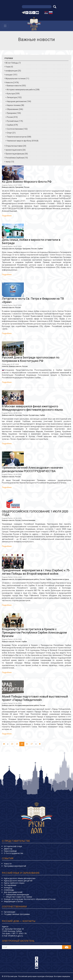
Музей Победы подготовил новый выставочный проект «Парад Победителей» (35, 698)
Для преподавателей (13, 892)
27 (32, 744)
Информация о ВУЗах (13, 901)
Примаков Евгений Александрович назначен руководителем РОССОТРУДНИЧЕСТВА (32, 469)
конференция (11, 71)
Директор (8, 849)
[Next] (40, 744)
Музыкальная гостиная (15, 79)
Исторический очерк (13, 846)
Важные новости (14, 86)
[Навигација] (5, 26)
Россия (10, 117)
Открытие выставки (14, 146)
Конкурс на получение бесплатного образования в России (30, 899)
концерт (9, 75)
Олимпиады (9, 890)
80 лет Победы (12, 63)
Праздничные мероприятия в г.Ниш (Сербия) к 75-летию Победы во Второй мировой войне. (36, 572)
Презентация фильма (15, 154)
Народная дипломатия (17, 101)
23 (12, 744)
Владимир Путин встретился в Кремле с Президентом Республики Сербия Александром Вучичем (34, 633)
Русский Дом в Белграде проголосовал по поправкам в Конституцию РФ (31, 359)
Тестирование (10, 885)
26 (27, 744)
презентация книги (14, 150)
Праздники (11, 113)
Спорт (9, 133)
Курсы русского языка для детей (18, 881)
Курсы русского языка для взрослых (20, 878)
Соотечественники (15, 129)
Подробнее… (7, 216)
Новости (9, 83)
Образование (13, 109)
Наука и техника (14, 105)
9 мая (8, 67)
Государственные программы (17, 914)
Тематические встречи (17, 137)
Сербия (10, 125)
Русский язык (12, 121)
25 (22, 744)
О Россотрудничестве (14, 853)
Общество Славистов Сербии (19, 897)
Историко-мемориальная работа (21, 90)
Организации (10, 912)
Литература (12, 97)
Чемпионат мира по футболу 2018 (21, 141)
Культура (11, 94)
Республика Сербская (15, 158)
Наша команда (10, 851)
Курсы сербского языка (14, 883)
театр (8, 162)
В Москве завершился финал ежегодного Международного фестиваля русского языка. (33, 408)
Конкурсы (8, 888)
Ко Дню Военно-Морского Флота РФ (27, 182)
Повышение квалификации (17, 894)
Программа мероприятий (15, 866)
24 (17, 744)
